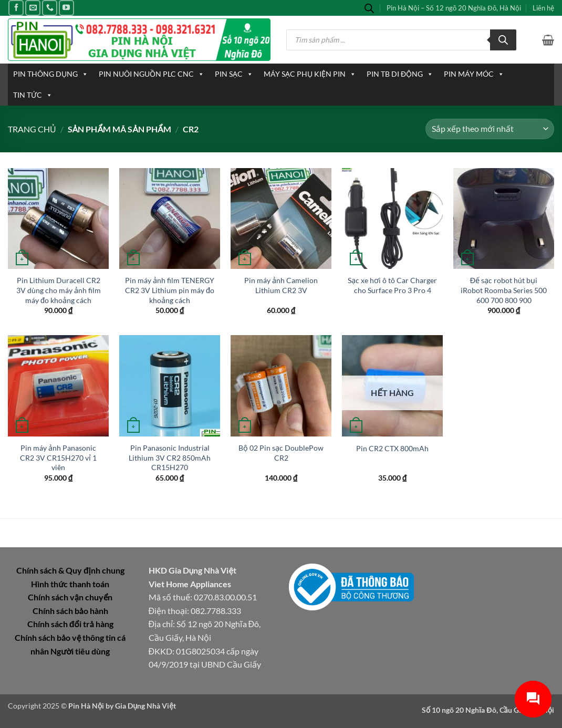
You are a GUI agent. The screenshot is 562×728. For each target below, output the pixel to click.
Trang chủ (32, 129)
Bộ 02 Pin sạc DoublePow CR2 (281, 453)
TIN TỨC (33, 95)
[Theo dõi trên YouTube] (66, 8)
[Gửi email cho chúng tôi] (33, 8)
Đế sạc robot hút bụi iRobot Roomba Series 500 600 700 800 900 (504, 290)
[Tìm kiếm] (503, 40)
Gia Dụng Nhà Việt (145, 706)
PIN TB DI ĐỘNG (400, 74)
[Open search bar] (369, 8)
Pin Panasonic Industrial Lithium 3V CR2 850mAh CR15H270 (170, 457)
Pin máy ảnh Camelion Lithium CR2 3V (281, 285)
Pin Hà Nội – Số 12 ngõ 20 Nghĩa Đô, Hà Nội (454, 8)
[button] (548, 40)
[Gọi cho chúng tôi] (50, 8)
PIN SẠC (234, 74)
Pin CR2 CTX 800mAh (392, 448)
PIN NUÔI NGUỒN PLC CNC (152, 74)
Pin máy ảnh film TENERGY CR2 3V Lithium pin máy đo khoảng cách (170, 290)
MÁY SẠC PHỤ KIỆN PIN (310, 74)
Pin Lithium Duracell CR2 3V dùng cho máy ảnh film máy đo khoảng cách (59, 290)
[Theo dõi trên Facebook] (16, 8)
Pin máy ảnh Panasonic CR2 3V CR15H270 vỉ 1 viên (58, 457)
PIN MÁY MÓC (474, 74)
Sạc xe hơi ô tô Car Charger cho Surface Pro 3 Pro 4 (392, 285)
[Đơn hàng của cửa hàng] (490, 129)
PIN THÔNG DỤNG (51, 74)
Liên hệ (543, 8)
